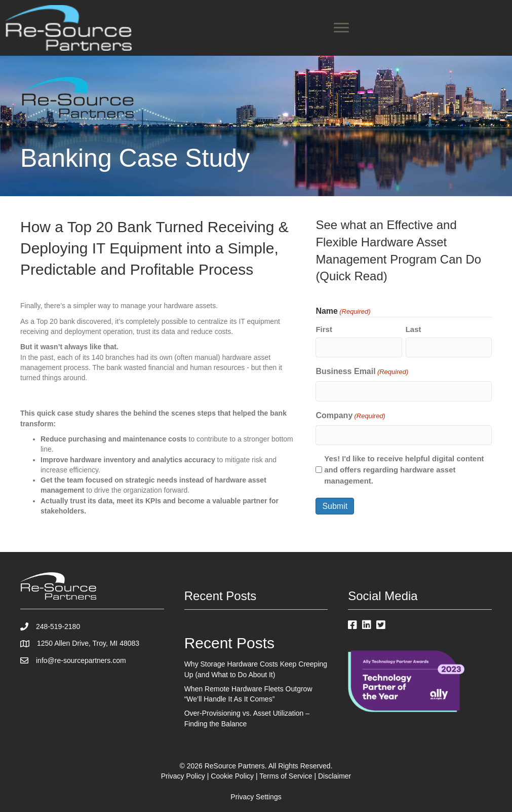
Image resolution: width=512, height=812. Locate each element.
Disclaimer (334, 776)
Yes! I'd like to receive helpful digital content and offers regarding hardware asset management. (404, 470)
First (324, 329)
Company (350, 416)
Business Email (362, 372)
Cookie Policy (232, 776)
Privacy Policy (183, 776)
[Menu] (341, 28)
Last (413, 329)
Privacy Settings (256, 797)
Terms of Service (286, 776)
